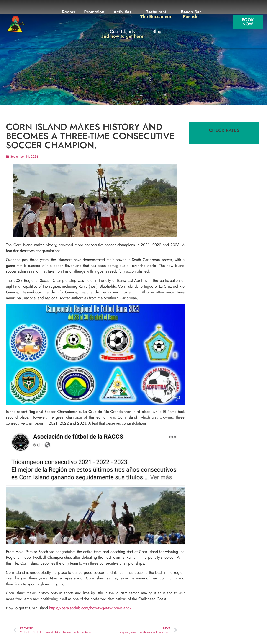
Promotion (94, 12)
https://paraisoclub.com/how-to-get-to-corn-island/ (90, 608)
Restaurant (156, 14)
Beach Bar (191, 14)
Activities (122, 12)
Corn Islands (122, 34)
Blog (157, 32)
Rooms (68, 12)
